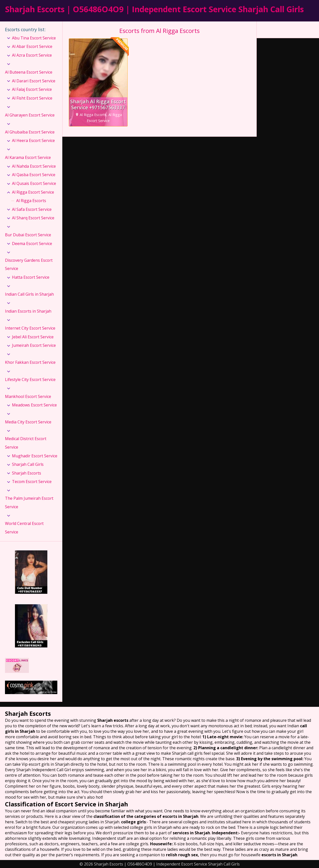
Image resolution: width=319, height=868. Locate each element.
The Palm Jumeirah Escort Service (29, 502)
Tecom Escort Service (32, 482)
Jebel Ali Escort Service (33, 337)
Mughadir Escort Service (35, 456)
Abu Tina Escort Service (34, 38)
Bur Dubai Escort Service (28, 235)
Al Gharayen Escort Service (30, 115)
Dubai (54, 692)
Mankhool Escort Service (28, 396)
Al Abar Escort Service (32, 46)
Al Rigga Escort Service (33, 192)
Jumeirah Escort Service (34, 345)
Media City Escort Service (28, 422)
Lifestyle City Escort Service (30, 379)
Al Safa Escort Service (32, 209)
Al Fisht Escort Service (32, 98)
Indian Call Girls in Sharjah (29, 294)
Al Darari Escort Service (34, 81)
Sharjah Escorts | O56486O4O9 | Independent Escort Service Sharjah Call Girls (154, 9)
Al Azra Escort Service (32, 55)
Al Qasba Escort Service (34, 175)
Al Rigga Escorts (31, 201)
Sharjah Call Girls (28, 464)
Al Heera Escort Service (33, 140)
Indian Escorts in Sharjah (28, 311)
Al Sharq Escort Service (33, 218)
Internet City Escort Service (30, 328)
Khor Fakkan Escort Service (30, 362)
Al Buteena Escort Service (29, 72)
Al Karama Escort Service (28, 157)
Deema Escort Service (32, 244)
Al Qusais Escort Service (34, 183)
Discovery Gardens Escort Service (29, 264)
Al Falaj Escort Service (32, 89)
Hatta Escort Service (31, 277)
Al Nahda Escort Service (34, 166)
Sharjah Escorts (27, 473)
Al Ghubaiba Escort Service (30, 132)
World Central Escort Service (24, 528)
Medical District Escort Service (26, 443)
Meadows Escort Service (34, 405)
